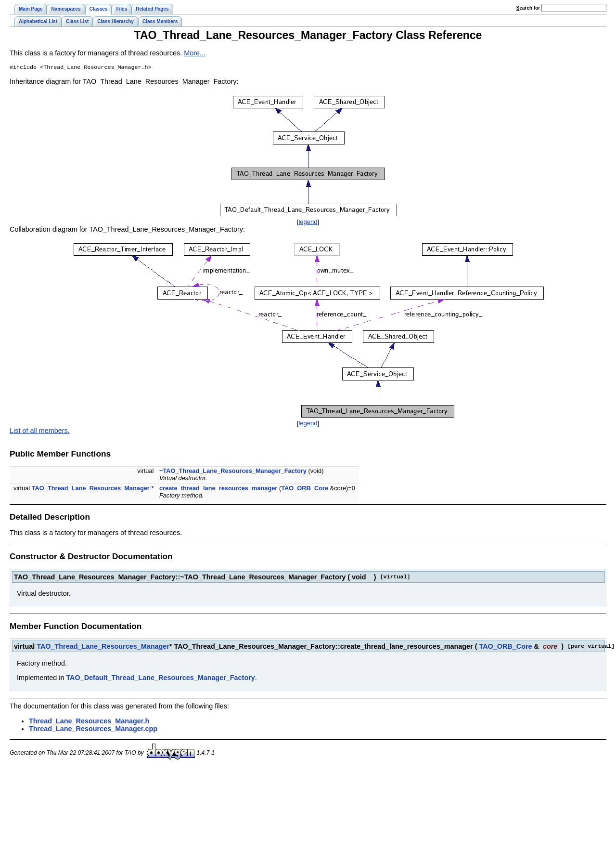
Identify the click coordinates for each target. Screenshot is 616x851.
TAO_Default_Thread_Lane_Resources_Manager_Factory (160, 679)
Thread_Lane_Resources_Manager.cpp (93, 730)
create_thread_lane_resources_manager (218, 489)
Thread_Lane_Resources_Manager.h (89, 722)
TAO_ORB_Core (305, 489)
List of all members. (40, 432)
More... (195, 53)
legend (308, 223)
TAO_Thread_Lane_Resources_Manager (91, 489)
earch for (528, 8)
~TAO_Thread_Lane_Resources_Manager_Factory (233, 472)
